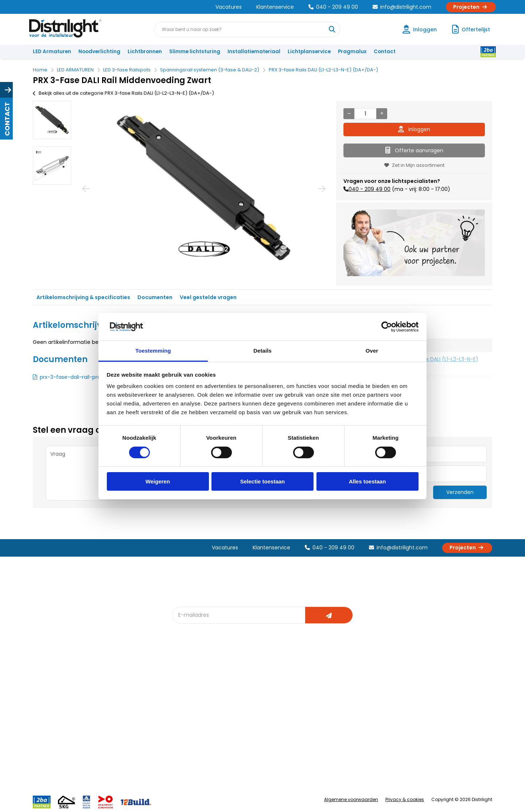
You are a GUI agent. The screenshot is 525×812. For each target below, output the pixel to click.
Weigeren (158, 481)
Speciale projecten (269, 728)
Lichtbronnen (145, 52)
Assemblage (332, 680)
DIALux (184, 692)
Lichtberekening (265, 692)
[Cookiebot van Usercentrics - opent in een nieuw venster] (387, 327)
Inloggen (414, 129)
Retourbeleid (52, 748)
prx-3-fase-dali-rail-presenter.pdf (83, 377)
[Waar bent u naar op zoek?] (332, 30)
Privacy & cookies (405, 799)
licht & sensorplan (268, 704)
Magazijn (327, 704)
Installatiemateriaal (254, 52)
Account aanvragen (60, 680)
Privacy (115, 740)
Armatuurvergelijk (268, 716)
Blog (182, 680)
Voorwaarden (123, 716)
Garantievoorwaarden (63, 704)
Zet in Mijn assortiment (414, 165)
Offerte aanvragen (414, 150)
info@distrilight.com (402, 7)
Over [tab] (372, 351)
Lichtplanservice (309, 52)
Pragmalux (352, 52)
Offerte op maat (196, 704)
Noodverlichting (99, 52)
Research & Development (347, 728)
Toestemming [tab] (153, 351)
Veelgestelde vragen (132, 752)
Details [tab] (262, 351)
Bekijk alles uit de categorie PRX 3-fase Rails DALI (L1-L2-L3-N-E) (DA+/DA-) (123, 93)
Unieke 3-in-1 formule (132, 692)
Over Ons (118, 680)
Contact (385, 52)
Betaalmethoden (57, 716)
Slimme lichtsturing (195, 52)
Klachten (47, 692)
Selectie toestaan (263, 481)
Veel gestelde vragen (208, 297)
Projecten (471, 7)
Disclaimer (119, 728)
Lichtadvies (260, 680)
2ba (181, 752)
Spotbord (188, 728)
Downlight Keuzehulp (201, 740)
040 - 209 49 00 (333, 7)
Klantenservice (275, 7)
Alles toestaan (367, 481)
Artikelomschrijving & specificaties (83, 297)
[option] (52, 120)
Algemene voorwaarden (351, 799)
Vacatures (229, 7)
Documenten (155, 297)
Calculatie (328, 692)
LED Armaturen (52, 52)
